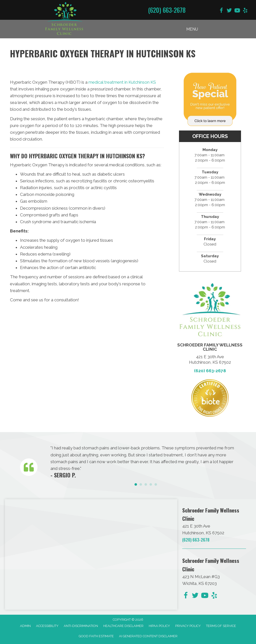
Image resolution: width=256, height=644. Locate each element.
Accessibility (47, 626)
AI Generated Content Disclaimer (148, 636)
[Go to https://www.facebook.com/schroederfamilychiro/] (221, 11)
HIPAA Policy (159, 626)
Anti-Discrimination (81, 626)
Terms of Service (221, 626)
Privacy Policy (188, 626)
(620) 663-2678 (167, 10)
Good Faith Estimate (96, 636)
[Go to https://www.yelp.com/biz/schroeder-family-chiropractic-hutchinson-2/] (245, 11)
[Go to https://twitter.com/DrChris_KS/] (229, 11)
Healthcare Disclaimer (123, 626)
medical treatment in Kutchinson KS (122, 82)
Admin (25, 626)
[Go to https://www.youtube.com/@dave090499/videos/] (237, 11)
